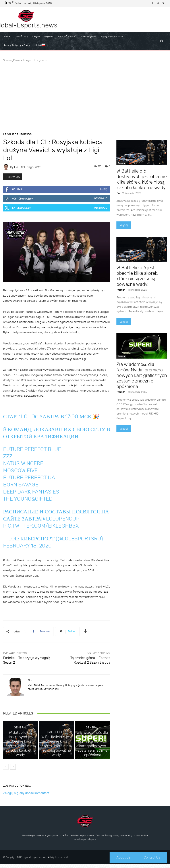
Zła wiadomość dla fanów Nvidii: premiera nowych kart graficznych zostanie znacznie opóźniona (93, 755)
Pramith (121, 290)
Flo (16, 167)
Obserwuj (101, 199)
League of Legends (35, 60)
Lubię (104, 189)
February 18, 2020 (27, 546)
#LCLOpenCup (61, 519)
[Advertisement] (85, 95)
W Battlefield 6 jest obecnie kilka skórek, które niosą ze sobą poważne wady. (57, 756)
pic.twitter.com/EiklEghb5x (41, 526)
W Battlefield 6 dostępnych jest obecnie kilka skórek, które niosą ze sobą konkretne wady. (21, 756)
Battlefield (56, 749)
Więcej (124, 225)
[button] (162, 41)
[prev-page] (6, 770)
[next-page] (13, 770)
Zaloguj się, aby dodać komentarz (26, 797)
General (20, 749)
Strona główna (12, 60)
